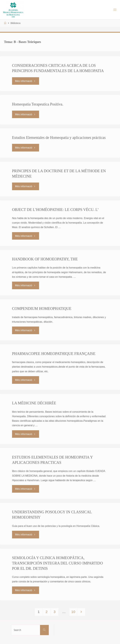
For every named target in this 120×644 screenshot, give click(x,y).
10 (73, 612)
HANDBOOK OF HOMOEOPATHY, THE (45, 259)
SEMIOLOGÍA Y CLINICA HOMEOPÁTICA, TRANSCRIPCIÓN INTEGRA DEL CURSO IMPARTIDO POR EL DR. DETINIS (57, 563)
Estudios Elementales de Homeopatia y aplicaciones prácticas (59, 138)
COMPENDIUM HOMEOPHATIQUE (42, 309)
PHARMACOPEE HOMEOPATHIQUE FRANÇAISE (54, 354)
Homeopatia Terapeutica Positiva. (38, 104)
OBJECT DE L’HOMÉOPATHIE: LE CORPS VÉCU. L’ (55, 210)
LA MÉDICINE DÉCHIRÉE (34, 403)
